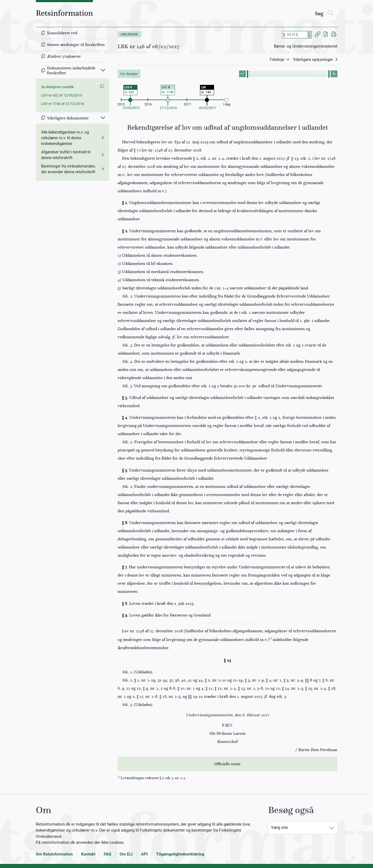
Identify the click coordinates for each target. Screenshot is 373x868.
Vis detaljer (129, 74)
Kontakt (88, 854)
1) (270, 638)
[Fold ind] (103, 70)
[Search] (309, 35)
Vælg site (280, 827)
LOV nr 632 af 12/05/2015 (62, 95)
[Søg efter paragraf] (296, 35)
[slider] (247, 74)
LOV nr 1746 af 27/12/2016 (63, 104)
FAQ (107, 854)
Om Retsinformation (54, 854)
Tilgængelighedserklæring (180, 854)
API (144, 854)
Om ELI (126, 854)
